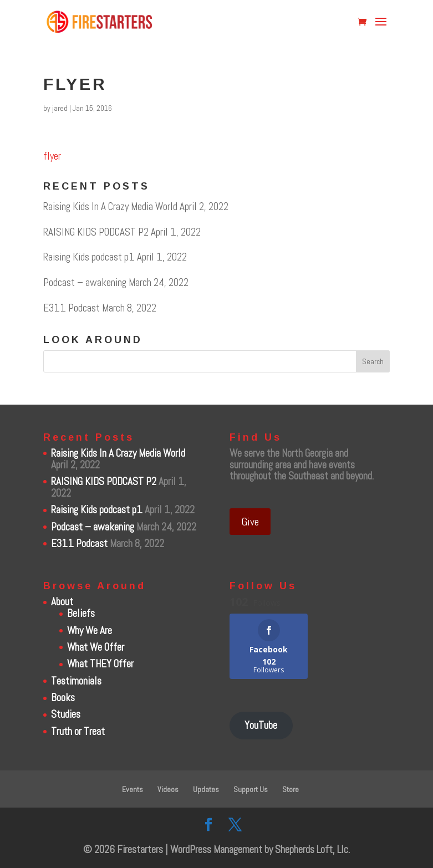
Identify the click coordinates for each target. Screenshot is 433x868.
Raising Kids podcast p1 (89, 257)
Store (291, 789)
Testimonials (76, 681)
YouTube (261, 725)
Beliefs (81, 613)
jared (60, 108)
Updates (206, 789)
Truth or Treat (78, 731)
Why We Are (90, 630)
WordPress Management (216, 849)
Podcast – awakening (85, 282)
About (62, 602)
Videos (168, 789)
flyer (52, 156)
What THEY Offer (100, 664)
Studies (66, 714)
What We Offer (96, 647)
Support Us (251, 789)
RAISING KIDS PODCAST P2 (96, 232)
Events (133, 789)
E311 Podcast (72, 308)
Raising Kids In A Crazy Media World (110, 206)
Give (250, 522)
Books (63, 698)
